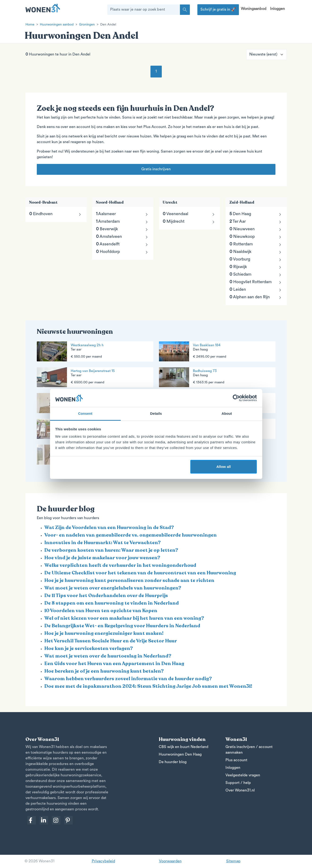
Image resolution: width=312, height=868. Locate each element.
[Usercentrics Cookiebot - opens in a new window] (236, 398)
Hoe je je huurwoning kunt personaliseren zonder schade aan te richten (129, 580)
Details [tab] (156, 413)
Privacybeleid (103, 861)
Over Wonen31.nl (240, 791)
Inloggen (277, 9)
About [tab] (227, 413)
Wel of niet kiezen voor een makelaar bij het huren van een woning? (124, 618)
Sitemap (233, 861)
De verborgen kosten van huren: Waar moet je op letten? (111, 550)
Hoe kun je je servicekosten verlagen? (89, 648)
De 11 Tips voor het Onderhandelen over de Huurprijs (106, 596)
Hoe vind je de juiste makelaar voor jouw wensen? (102, 558)
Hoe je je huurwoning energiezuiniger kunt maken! (104, 633)
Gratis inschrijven (156, 169)
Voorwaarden (170, 861)
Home (30, 25)
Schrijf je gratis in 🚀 (218, 10)
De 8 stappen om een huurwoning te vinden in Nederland (112, 603)
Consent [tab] (85, 413)
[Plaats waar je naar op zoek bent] (144, 10)
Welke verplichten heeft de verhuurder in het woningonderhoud (120, 565)
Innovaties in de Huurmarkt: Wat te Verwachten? (102, 543)
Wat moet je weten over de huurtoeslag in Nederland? (108, 656)
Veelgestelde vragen (243, 775)
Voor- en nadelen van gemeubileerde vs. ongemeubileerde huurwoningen (131, 535)
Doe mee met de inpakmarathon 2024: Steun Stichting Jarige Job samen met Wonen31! (148, 686)
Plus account (236, 760)
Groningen (87, 25)
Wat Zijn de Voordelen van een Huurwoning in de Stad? (109, 528)
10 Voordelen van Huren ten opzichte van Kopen (101, 611)
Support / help (238, 783)
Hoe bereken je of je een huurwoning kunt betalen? (104, 671)
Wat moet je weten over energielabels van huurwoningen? (113, 588)
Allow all (224, 467)
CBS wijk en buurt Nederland (183, 747)
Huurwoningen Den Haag (180, 755)
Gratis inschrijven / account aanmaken (249, 750)
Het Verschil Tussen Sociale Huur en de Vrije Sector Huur (111, 641)
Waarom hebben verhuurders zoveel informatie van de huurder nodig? (128, 679)
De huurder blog (173, 762)
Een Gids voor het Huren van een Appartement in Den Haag (114, 664)
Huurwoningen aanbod (57, 25)
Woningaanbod (254, 9)
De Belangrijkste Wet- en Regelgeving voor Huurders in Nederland (122, 626)
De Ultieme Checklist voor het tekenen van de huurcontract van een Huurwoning (140, 573)
